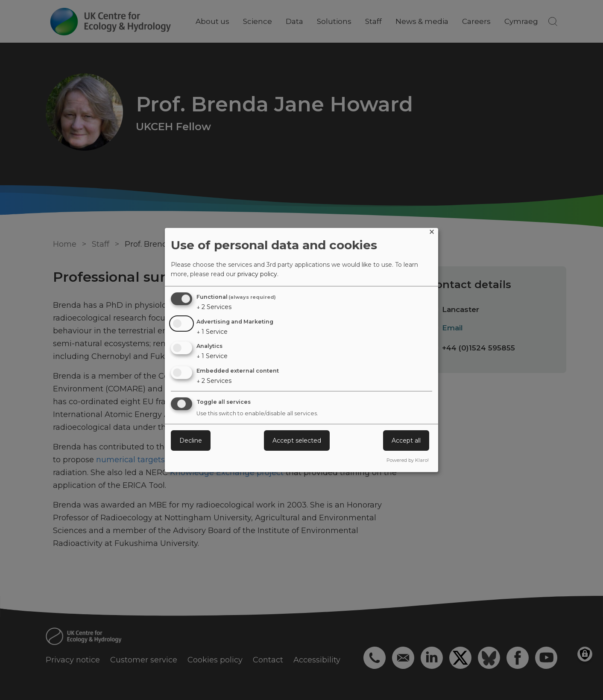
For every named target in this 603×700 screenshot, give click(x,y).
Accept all (406, 440)
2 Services (214, 307)
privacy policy (257, 274)
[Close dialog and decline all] (432, 233)
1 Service (212, 332)
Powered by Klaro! (408, 460)
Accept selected (297, 440)
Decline (191, 440)
